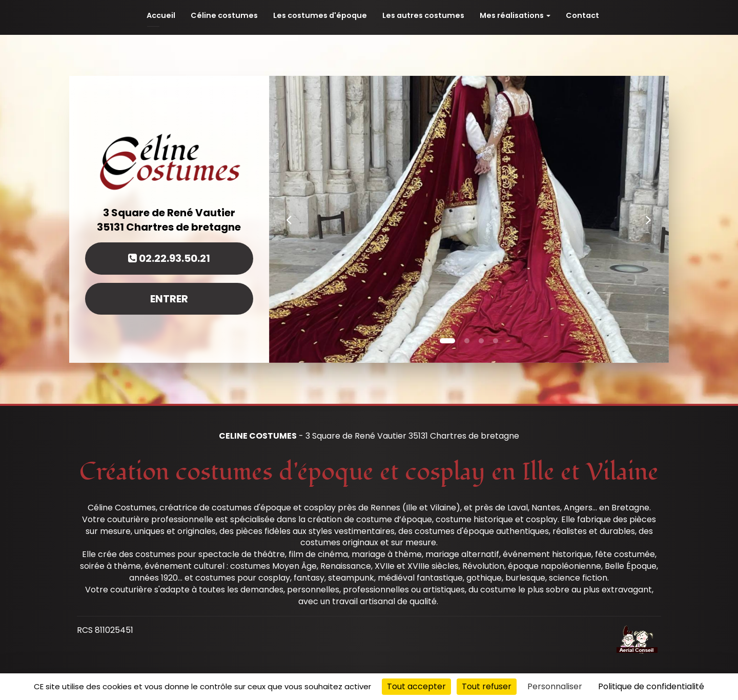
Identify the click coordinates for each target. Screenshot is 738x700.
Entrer (169, 299)
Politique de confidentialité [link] (651, 686)
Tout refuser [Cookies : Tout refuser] (487, 686)
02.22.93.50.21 (169, 258)
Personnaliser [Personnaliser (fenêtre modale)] (555, 686)
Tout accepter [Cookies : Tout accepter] (416, 686)
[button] (289, 219)
